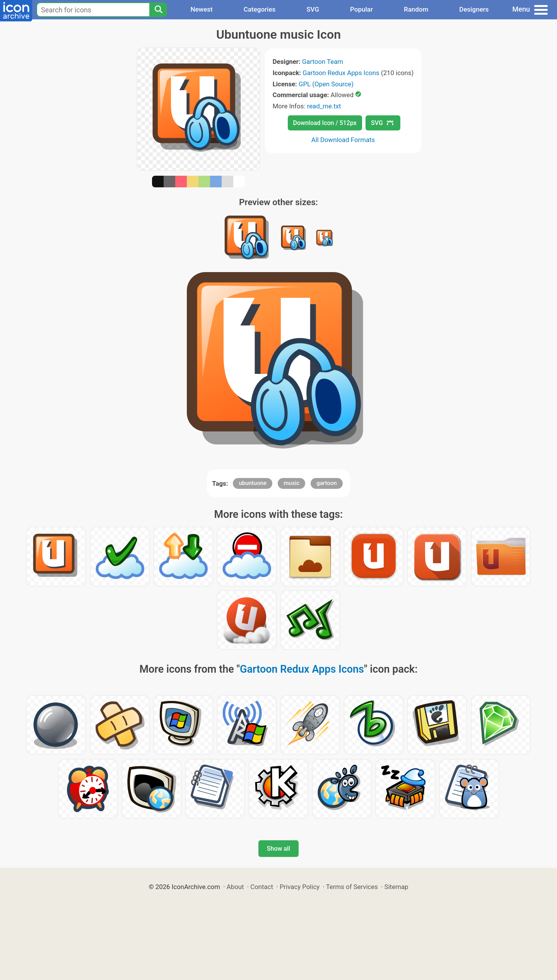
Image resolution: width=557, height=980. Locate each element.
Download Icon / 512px (325, 123)
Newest (201, 9)
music (291, 483)
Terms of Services (352, 887)
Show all (278, 849)
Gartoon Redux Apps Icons (341, 73)
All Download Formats (343, 140)
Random (416, 9)
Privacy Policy (300, 887)
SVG (313, 9)
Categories (260, 9)
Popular (361, 9)
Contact (262, 887)
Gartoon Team (323, 62)
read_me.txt (324, 106)
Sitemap (396, 887)
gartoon (326, 483)
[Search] (158, 10)
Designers (474, 9)
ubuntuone (253, 483)
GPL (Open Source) (326, 84)
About (235, 887)
